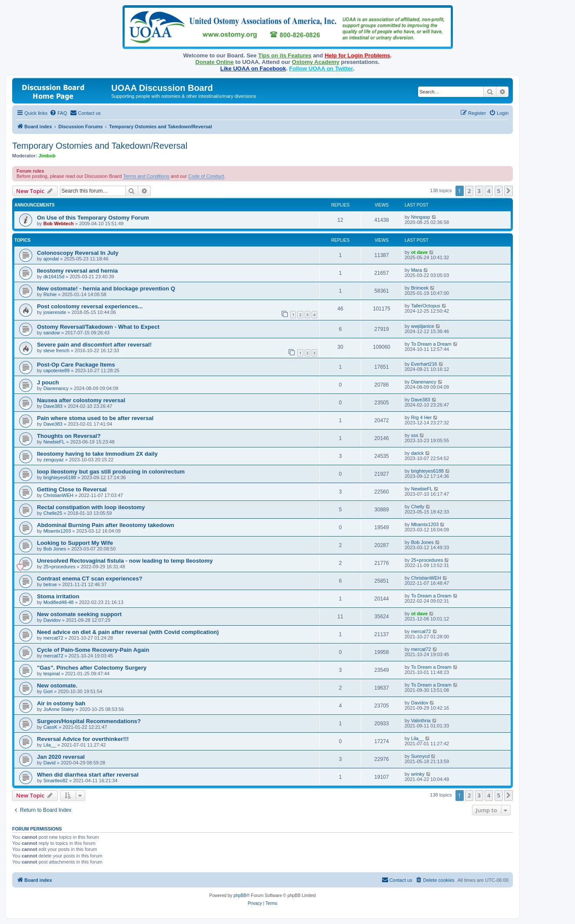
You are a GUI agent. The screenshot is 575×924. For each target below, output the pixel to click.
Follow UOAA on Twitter (321, 68)
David (50, 763)
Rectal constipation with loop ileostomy (91, 507)
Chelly (418, 507)
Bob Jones (55, 549)
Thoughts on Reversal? (69, 436)
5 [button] (499, 191)
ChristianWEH (58, 495)
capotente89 (57, 370)
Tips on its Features (285, 55)
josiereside (55, 312)
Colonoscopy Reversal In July (78, 253)
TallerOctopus (426, 306)
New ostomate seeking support (79, 614)
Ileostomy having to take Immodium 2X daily (97, 454)
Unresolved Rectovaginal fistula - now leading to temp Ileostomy (125, 561)
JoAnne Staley (59, 709)
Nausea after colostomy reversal (81, 400)
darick (417, 453)
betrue (50, 584)
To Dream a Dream (431, 344)
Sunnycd (420, 756)
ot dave (420, 252)
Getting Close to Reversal (72, 489)
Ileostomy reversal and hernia (77, 271)
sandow (52, 333)
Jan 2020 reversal (61, 757)
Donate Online (215, 62)
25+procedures (60, 567)
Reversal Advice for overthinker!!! (83, 739)
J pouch (48, 382)
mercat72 (53, 638)
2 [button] (469, 191)
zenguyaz (54, 460)
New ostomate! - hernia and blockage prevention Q (106, 289)
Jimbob (47, 156)
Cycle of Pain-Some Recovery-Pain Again (93, 650)
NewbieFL (54, 442)
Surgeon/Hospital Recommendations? (89, 721)
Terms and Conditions (146, 176)
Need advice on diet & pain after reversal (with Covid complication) (128, 632)
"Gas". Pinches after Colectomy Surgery (92, 668)
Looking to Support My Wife (75, 543)
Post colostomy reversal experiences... (90, 306)
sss (415, 435)
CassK (50, 727)
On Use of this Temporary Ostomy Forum (93, 218)
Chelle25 (53, 513)
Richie (50, 294)
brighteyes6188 (60, 477)
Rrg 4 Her (422, 417)
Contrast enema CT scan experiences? (90, 579)
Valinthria (421, 721)
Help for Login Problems (357, 55)
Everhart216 (424, 364)
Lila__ (50, 745)
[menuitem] (58, 113)
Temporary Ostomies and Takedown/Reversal (100, 146)
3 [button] (479, 191)
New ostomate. (57, 685)
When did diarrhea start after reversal (88, 775)
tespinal (52, 674)
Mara (417, 270)
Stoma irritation (58, 596)
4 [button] (489, 191)
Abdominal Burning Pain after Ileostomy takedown (106, 525)
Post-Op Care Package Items (76, 365)
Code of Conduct (206, 176)
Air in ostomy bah (61, 703)
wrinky (418, 774)
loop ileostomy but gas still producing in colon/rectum (111, 472)
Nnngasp (421, 217)
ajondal (51, 259)
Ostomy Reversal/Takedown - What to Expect (98, 327)
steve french (57, 350)
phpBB (240, 896)
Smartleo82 (56, 781)
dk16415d (54, 277)
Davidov (52, 620)
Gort (48, 691)
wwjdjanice (423, 326)
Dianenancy (56, 388)
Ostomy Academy (316, 62)
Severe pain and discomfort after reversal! (94, 345)
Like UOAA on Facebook (253, 68)
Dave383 (53, 406)
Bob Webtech (59, 223)
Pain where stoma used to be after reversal (95, 418)
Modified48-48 (59, 602)
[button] (509, 191)
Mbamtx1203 (57, 531)
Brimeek (420, 288)
